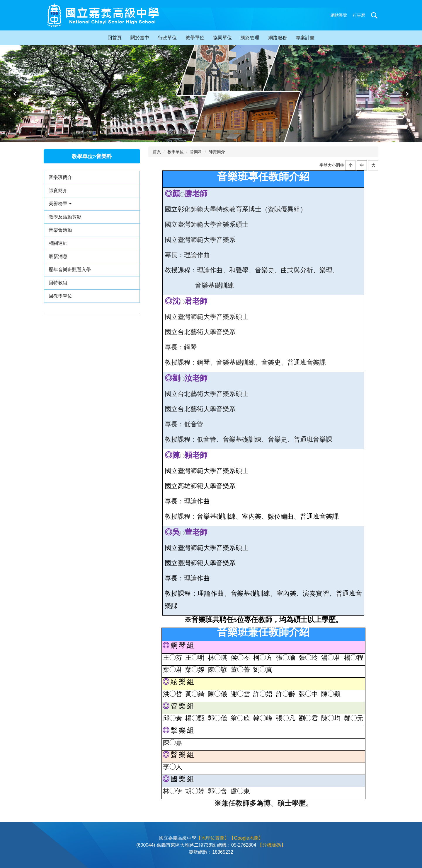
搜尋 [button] (374, 15)
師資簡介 (58, 190)
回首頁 (115, 38)
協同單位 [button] (222, 38)
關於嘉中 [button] (140, 38)
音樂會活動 (60, 230)
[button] (16, 94)
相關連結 (58, 243)
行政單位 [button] (167, 38)
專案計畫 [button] (305, 38)
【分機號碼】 (272, 845)
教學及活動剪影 (65, 217)
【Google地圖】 (246, 838)
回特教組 (58, 283)
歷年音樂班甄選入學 (70, 270)
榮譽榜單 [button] (60, 204)
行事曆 (359, 15)
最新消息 (58, 256)
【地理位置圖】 (213, 838)
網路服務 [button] (278, 38)
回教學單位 (60, 296)
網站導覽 (339, 15)
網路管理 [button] (250, 38)
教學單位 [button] (195, 38)
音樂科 (196, 152)
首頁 (157, 152)
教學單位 (176, 152)
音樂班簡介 (60, 177)
